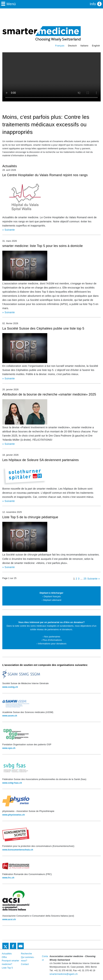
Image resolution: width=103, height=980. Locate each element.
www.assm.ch (10, 716)
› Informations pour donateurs (51, 644)
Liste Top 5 (7, 968)
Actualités (7, 954)
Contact (25, 964)
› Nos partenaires (51, 637)
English (96, 46)
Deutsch (73, 46)
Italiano (84, 46)
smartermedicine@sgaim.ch (64, 974)
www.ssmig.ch (10, 687)
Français (60, 46)
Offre (4, 957)
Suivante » (94, 579)
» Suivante (9, 230)
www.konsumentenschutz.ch (18, 850)
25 (85, 579)
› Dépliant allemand (51, 600)
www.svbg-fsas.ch (12, 783)
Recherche (27, 954)
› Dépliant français (51, 597)
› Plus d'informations (51, 640)
